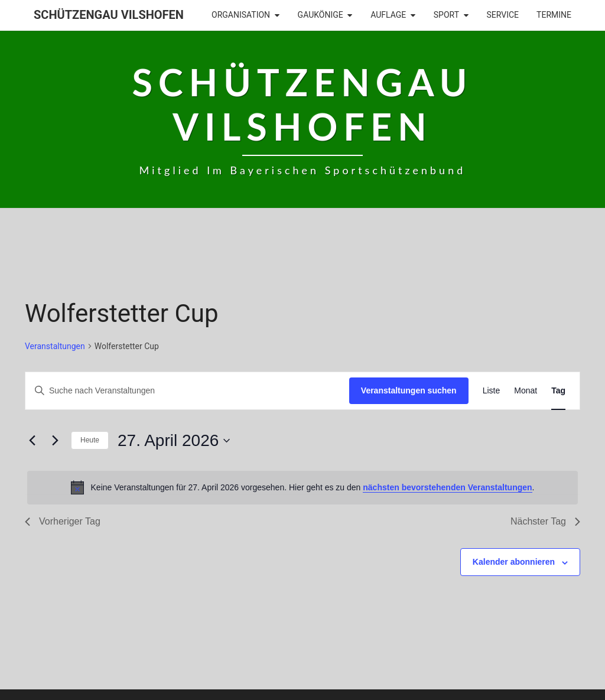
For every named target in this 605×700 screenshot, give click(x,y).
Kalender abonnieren (514, 562)
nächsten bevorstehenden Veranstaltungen (447, 487)
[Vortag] (32, 441)
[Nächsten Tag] (55, 441)
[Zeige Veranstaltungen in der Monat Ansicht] (526, 391)
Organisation (241, 15)
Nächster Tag (545, 521)
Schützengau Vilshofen (109, 15)
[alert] (302, 487)
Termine (554, 15)
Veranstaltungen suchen (409, 390)
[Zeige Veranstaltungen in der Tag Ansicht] (558, 391)
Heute (90, 440)
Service (503, 15)
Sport (446, 15)
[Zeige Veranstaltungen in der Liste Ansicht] (492, 391)
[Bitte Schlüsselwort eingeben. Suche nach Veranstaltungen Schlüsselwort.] (187, 391)
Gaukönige (321, 15)
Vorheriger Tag (63, 521)
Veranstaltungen (55, 346)
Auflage (388, 15)
